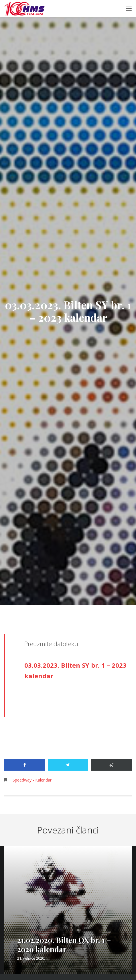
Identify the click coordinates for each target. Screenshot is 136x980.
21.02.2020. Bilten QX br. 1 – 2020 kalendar (64, 945)
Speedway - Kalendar (32, 780)
